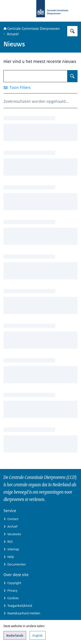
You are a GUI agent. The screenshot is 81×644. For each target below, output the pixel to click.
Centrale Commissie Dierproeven (32, 29)
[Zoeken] (72, 31)
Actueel (13, 34)
